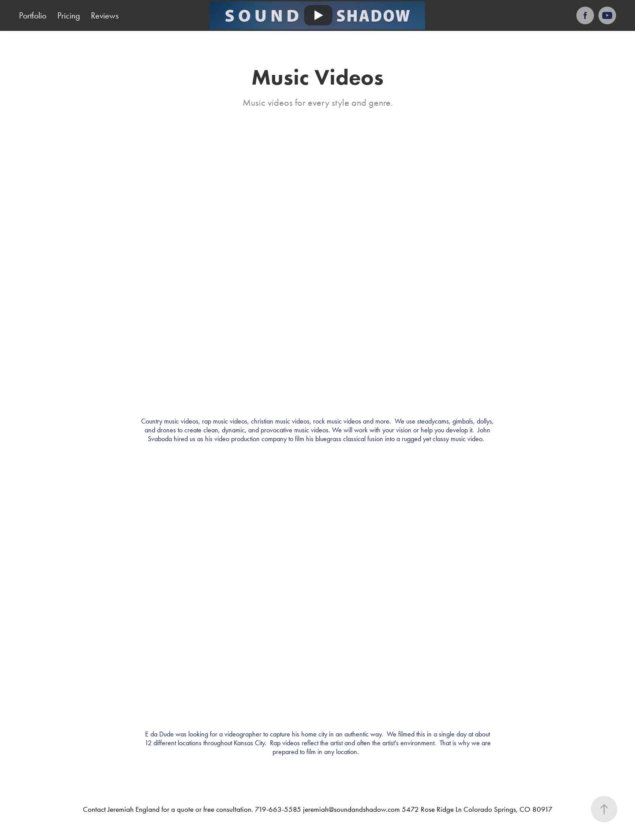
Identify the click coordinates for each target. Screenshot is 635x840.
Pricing (69, 15)
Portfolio (33, 15)
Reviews (105, 15)
